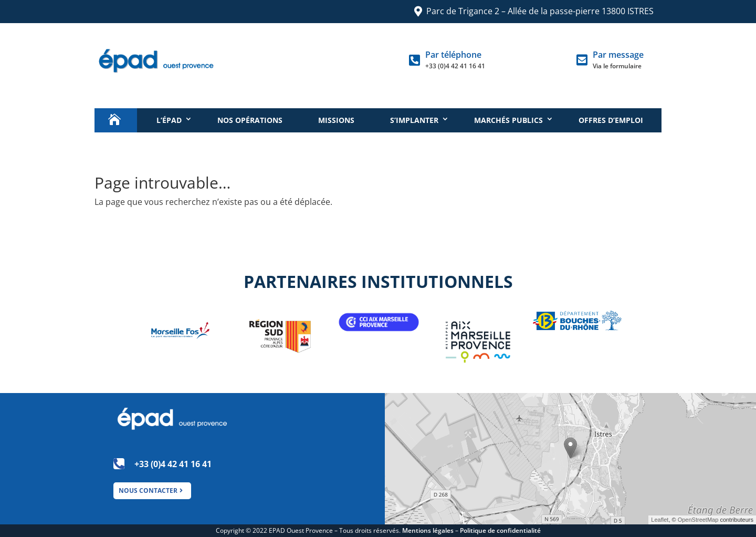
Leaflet (660, 520)
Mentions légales (428, 530)
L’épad (169, 120)
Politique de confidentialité (500, 530)
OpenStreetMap (698, 520)
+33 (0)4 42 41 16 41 (455, 66)
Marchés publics (508, 120)
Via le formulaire (617, 66)
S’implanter (414, 120)
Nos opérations (250, 120)
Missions (336, 120)
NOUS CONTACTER (148, 490)
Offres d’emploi (611, 120)
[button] (570, 448)
